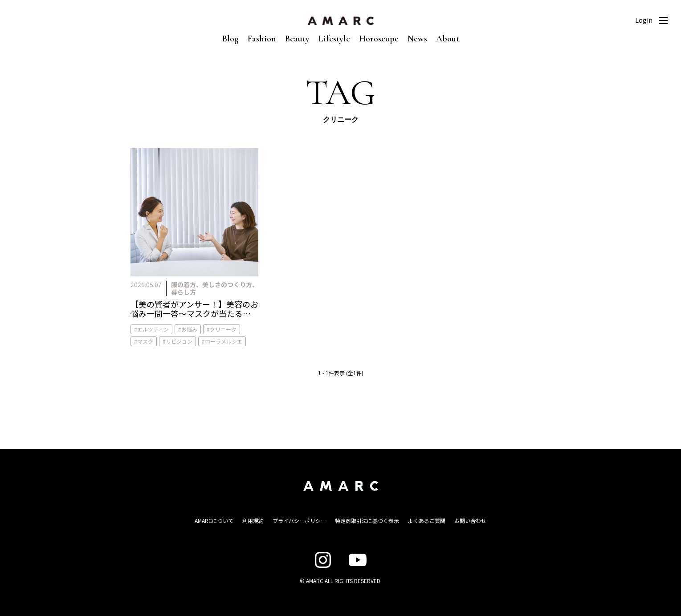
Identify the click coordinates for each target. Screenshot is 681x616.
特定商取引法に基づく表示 (367, 521)
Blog (230, 39)
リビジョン (179, 341)
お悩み (189, 329)
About (448, 39)
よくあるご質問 (427, 521)
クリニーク (223, 329)
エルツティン (153, 329)
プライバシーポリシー (299, 521)
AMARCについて (214, 521)
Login (644, 20)
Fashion (262, 39)
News (417, 39)
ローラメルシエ (224, 341)
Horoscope (379, 39)
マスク (145, 341)
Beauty (297, 39)
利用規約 (253, 521)
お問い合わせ (470, 521)
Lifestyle (334, 39)
